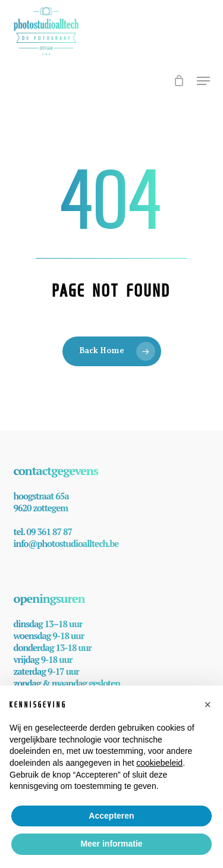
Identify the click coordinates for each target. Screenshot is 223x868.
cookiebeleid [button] (159, 763)
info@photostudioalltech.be (66, 543)
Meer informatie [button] (111, 844)
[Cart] (179, 87)
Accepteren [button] (111, 816)
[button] (203, 81)
